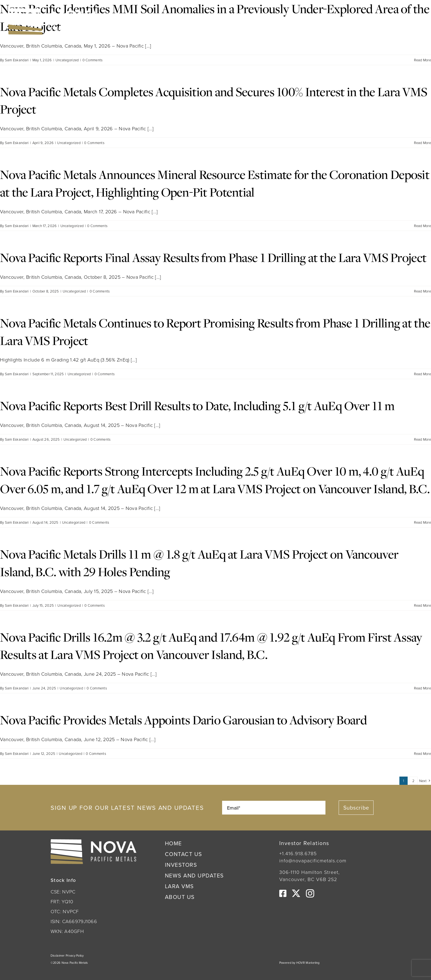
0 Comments (93, 60)
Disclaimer (58, 956)
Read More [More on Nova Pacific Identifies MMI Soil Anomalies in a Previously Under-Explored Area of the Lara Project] (422, 60)
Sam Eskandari (17, 60)
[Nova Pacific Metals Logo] (54, 11)
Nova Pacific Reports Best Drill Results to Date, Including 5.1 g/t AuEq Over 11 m (197, 405)
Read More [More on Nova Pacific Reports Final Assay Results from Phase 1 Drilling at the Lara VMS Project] (422, 291)
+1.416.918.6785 (298, 853)
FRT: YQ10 (62, 901)
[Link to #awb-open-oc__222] (415, 21)
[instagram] (310, 893)
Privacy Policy (75, 956)
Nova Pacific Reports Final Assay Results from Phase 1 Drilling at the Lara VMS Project (213, 257)
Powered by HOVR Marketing (299, 963)
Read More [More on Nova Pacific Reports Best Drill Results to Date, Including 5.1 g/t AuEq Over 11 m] (422, 439)
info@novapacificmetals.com (313, 860)
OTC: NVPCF (65, 911)
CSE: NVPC (63, 891)
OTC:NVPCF (181, 21)
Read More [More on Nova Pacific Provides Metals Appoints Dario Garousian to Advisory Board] (422, 753)
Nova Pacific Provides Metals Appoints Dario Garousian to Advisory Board (183, 720)
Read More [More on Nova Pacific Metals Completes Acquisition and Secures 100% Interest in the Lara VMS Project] (422, 143)
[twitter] (296, 893)
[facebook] (283, 893)
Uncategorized (67, 60)
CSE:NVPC (139, 21)
